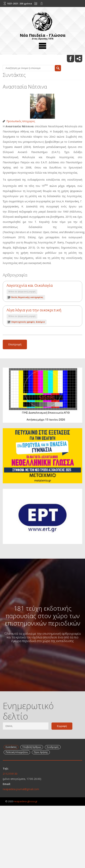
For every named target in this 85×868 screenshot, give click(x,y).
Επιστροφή (15, 344)
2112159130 (10, 774)
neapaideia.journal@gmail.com (21, 789)
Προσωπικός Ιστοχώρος (21, 121)
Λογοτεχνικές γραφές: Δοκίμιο (28, 322)
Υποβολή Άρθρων (32, 747)
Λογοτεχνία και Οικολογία (30, 285)
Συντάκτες (11, 747)
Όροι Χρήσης (41, 752)
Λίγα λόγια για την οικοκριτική (34, 310)
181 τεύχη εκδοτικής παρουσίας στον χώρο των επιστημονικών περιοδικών (42, 616)
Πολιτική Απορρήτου (17, 752)
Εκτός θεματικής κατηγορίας (27, 297)
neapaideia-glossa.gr (26, 801)
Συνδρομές (53, 747)
